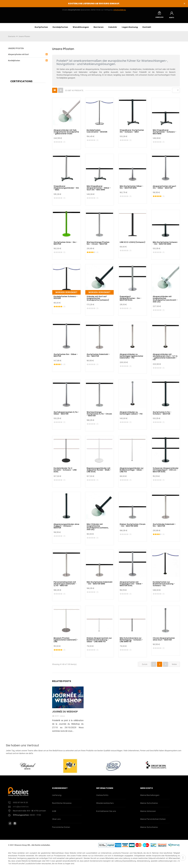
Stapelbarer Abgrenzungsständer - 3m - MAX (66, 190)
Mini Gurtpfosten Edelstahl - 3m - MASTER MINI (100, 585)
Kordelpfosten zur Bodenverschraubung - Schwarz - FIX (164, 585)
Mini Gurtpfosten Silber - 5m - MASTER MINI (131, 189)
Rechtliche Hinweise (62, 805)
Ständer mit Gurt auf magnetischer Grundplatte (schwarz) (98, 300)
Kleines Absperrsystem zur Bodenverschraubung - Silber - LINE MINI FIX (99, 641)
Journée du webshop (65, 713)
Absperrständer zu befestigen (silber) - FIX (131, 415)
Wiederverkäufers (105, 805)
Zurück (145, 666)
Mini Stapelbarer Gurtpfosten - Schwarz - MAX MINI (164, 134)
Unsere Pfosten (16, 50)
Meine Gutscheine (149, 805)
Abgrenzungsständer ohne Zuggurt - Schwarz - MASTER (66, 528)
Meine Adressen (148, 813)
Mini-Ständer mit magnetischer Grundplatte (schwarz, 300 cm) (98, 528)
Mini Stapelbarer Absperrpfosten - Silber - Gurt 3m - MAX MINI (99, 190)
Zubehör (113, 29)
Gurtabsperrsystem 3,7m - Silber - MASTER (66, 415)
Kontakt (147, 29)
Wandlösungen (81, 29)
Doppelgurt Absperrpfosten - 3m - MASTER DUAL (130, 300)
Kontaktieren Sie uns (106, 813)
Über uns (56, 821)
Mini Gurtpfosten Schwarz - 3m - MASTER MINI (165, 245)
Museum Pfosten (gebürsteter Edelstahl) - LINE (66, 641)
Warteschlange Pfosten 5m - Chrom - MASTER (98, 245)
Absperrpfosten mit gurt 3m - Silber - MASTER (164, 189)
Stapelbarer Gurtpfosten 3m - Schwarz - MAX (132, 133)
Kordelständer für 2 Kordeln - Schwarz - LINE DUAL (65, 472)
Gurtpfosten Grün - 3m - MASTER (65, 245)
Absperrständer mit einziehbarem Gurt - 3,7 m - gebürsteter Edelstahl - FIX (165, 359)
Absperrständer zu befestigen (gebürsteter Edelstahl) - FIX (131, 358)
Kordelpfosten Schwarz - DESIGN (66, 299)
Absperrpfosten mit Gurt (18, 56)
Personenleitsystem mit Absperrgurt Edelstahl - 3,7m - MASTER (65, 585)
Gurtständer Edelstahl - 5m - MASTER (164, 527)
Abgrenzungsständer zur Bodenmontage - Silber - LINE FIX (132, 472)
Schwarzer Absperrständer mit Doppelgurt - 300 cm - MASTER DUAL (166, 472)
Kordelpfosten (60, 29)
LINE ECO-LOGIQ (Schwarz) (132, 244)
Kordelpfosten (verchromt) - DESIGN (97, 133)
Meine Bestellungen (150, 797)
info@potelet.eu (120, 10)
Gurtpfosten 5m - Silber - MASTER (66, 357)
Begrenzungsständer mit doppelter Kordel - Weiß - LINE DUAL (99, 472)
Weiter (174, 666)
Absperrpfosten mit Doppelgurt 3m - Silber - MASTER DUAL (131, 585)
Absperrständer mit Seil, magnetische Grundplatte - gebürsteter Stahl (66, 134)
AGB (54, 813)
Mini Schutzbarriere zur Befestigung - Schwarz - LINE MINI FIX (131, 641)
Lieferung (57, 797)
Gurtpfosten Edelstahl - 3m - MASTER (98, 357)
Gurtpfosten (41, 29)
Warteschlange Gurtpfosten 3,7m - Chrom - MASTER (99, 416)
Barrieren (99, 29)
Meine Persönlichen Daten (153, 821)
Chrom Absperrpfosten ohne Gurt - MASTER (164, 641)
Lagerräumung (130, 29)
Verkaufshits (102, 797)
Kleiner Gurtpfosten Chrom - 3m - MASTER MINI (133, 527)
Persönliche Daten (61, 829)
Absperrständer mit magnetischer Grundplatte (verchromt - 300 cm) (165, 301)
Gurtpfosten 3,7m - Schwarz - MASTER (162, 415)
